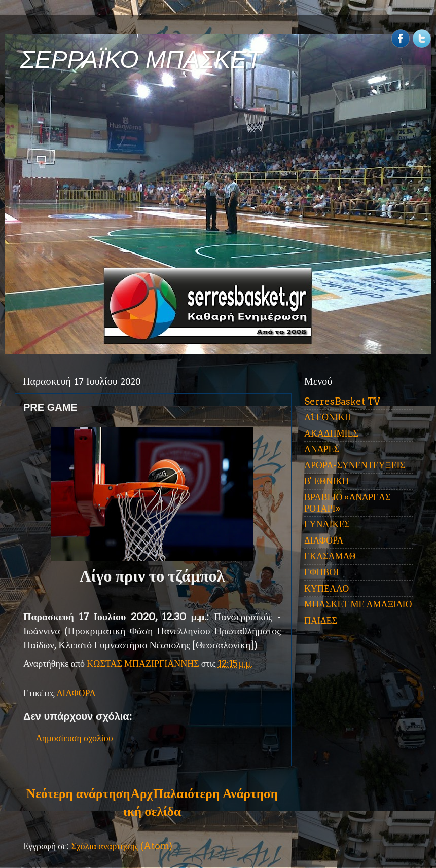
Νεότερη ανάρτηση (78, 793)
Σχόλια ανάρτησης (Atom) (122, 846)
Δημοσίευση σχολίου (75, 738)
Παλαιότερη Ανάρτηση (215, 793)
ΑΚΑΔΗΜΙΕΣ (331, 433)
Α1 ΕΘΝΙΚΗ (328, 417)
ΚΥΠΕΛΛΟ (326, 588)
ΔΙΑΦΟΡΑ (76, 693)
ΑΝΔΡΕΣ (322, 449)
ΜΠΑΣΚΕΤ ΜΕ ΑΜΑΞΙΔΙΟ (358, 604)
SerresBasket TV (342, 401)
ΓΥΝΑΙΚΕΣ (327, 524)
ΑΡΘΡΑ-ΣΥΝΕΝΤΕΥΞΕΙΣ (355, 465)
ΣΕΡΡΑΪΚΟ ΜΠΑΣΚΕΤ (141, 60)
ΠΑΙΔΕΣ (321, 620)
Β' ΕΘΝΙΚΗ (326, 481)
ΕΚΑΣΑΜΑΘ (330, 556)
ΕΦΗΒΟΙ (321, 572)
